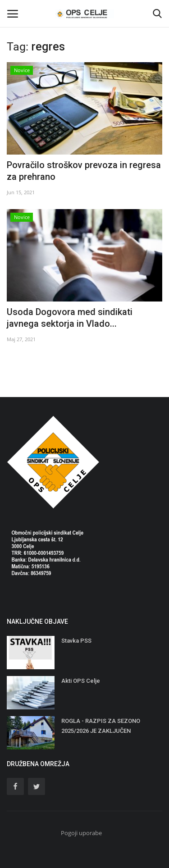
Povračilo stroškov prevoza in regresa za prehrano (84, 171)
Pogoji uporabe (81, 833)
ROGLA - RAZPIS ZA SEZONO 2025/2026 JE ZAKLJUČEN (101, 726)
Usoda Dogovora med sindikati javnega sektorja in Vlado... (70, 318)
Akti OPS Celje (81, 681)
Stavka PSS (76, 641)
